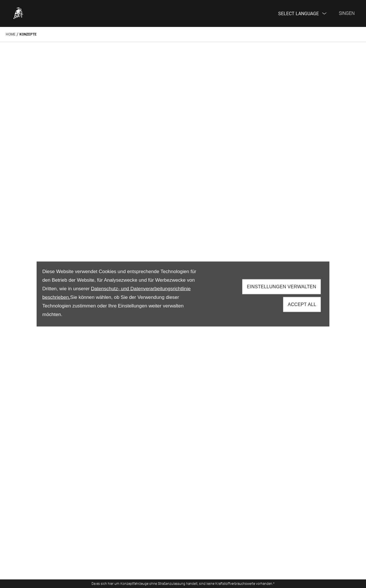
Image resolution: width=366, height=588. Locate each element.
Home (11, 34)
